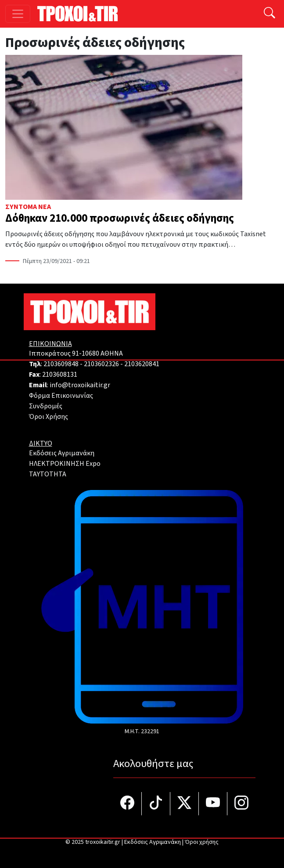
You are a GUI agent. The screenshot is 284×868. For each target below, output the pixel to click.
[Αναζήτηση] (270, 14)
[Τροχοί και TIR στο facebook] (128, 804)
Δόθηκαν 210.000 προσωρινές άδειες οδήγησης (120, 218)
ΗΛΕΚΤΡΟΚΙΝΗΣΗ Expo (65, 464)
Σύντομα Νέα (28, 207)
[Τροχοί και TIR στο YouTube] (213, 804)
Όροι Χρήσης (49, 417)
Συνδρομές (46, 406)
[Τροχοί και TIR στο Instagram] (241, 804)
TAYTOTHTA (48, 474)
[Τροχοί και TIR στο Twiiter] (185, 804)
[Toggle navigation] (18, 14)
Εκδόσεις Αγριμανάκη (62, 453)
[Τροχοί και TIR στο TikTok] (156, 804)
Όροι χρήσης (202, 842)
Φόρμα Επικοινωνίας (61, 396)
